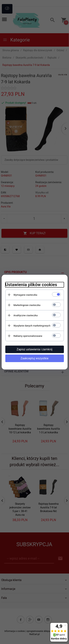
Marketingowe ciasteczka (27, 305)
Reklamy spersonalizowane (28, 336)
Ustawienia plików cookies (31, 285)
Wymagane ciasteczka (25, 295)
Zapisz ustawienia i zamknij (34, 349)
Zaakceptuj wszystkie (34, 358)
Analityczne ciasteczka (26, 315)
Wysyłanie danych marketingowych (32, 326)
